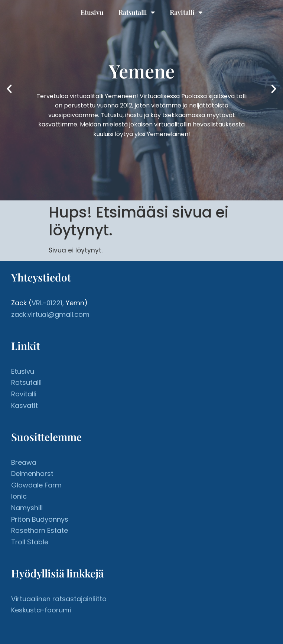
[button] (9, 89)
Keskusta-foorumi (41, 610)
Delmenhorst (32, 474)
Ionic (19, 496)
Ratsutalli (137, 12)
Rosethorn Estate (40, 530)
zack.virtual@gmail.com (50, 314)
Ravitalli (186, 12)
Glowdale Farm (36, 485)
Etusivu (92, 12)
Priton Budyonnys (40, 519)
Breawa (24, 462)
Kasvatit (25, 405)
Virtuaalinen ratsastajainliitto (59, 599)
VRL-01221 (47, 303)
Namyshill (27, 508)
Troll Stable (30, 542)
